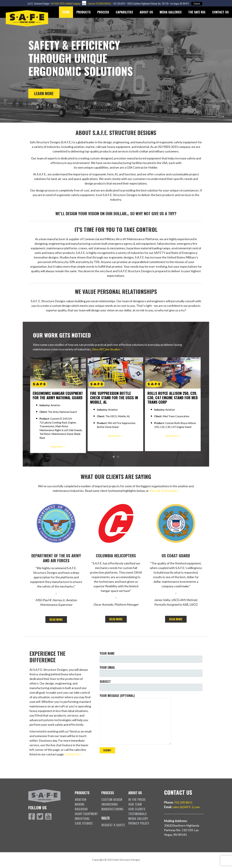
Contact (197, 4)
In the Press (137, 799)
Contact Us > (73, 754)
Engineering (110, 804)
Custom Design (112, 799)
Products (83, 12)
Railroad (81, 809)
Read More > (58, 447)
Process (103, 12)
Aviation (80, 799)
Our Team (135, 804)
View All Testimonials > (164, 491)
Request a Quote (113, 825)
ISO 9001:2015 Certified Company (66, 3)
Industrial (82, 818)
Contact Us (220, 12)
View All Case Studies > (107, 349)
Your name (151, 657)
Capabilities (124, 12)
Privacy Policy (139, 823)
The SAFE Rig (197, 12)
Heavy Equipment (86, 814)
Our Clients (137, 809)
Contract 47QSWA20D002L (99, 3)
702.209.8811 (183, 802)
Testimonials (137, 814)
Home (66, 12)
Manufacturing (112, 809)
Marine (80, 804)
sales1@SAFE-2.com (186, 807)
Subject (151, 685)
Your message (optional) (151, 719)
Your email (151, 671)
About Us (146, 12)
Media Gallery (138, 818)
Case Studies (84, 823)
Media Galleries (171, 12)
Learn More (44, 93)
